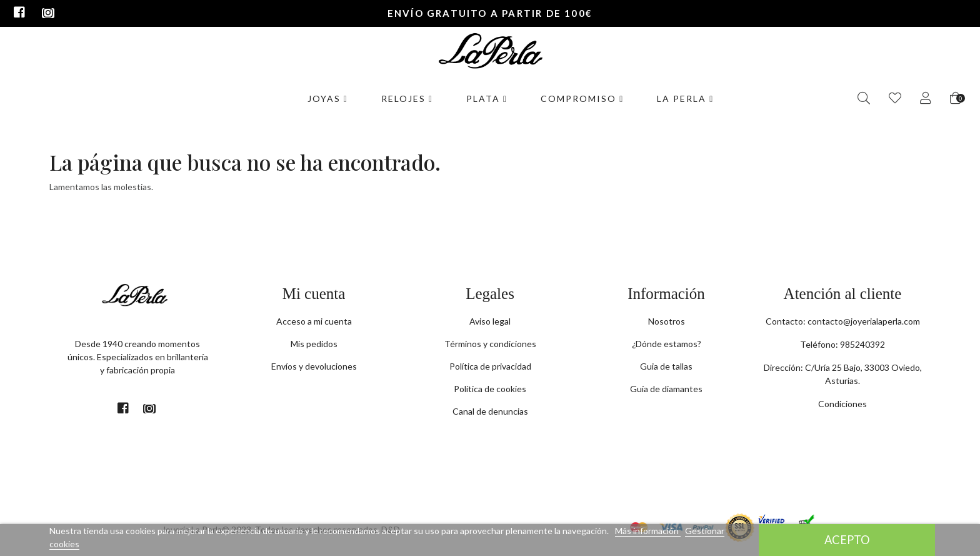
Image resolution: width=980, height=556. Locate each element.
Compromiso (582, 99)
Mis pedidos (314, 344)
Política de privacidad (490, 366)
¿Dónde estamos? (667, 344)
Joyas (328, 99)
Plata (487, 99)
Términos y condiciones (490, 344)
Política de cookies (490, 389)
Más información (648, 531)
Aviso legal (490, 321)
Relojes (407, 99)
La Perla (685, 99)
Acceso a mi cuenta (314, 321)
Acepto (847, 540)
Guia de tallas (666, 366)
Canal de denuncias (490, 411)
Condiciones (842, 404)
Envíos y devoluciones (314, 366)
